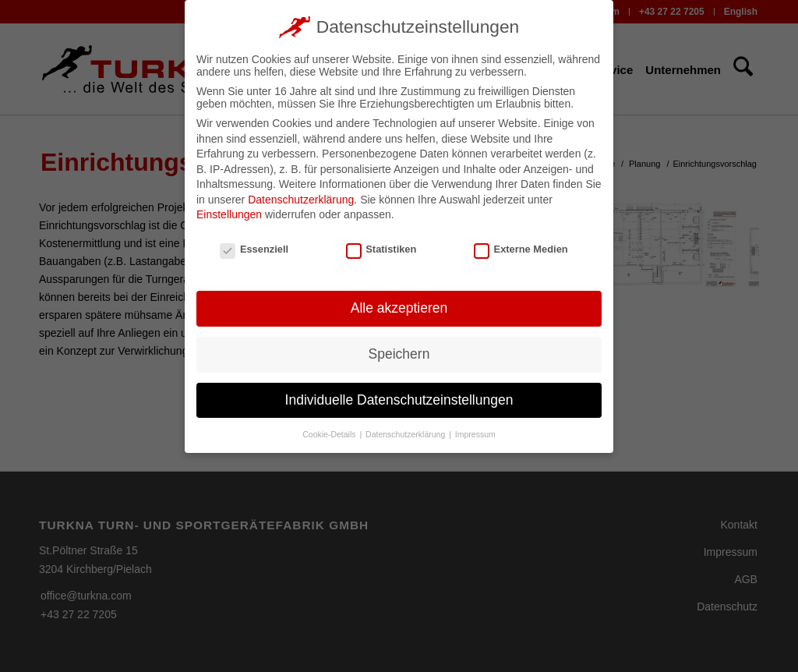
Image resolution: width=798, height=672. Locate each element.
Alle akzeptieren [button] (399, 304)
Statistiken (381, 246)
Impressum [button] (475, 430)
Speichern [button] (399, 350)
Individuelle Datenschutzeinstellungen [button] (399, 396)
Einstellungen (229, 211)
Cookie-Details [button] (330, 430)
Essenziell (254, 246)
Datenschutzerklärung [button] (406, 430)
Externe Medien (521, 246)
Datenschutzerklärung (301, 196)
